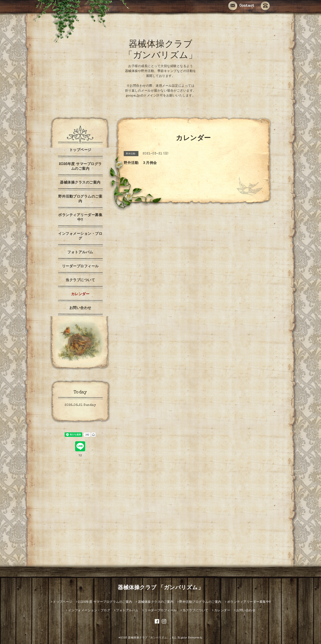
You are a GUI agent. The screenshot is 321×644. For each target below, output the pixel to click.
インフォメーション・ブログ (80, 236)
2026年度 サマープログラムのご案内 (80, 167)
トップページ (80, 150)
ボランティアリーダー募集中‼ (80, 218)
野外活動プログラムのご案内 (80, 199)
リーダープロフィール (80, 267)
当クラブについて (80, 280)
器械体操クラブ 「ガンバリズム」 (160, 588)
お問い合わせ (80, 308)
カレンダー (80, 294)
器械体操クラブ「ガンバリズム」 (149, 638)
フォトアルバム (80, 253)
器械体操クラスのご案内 (80, 183)
